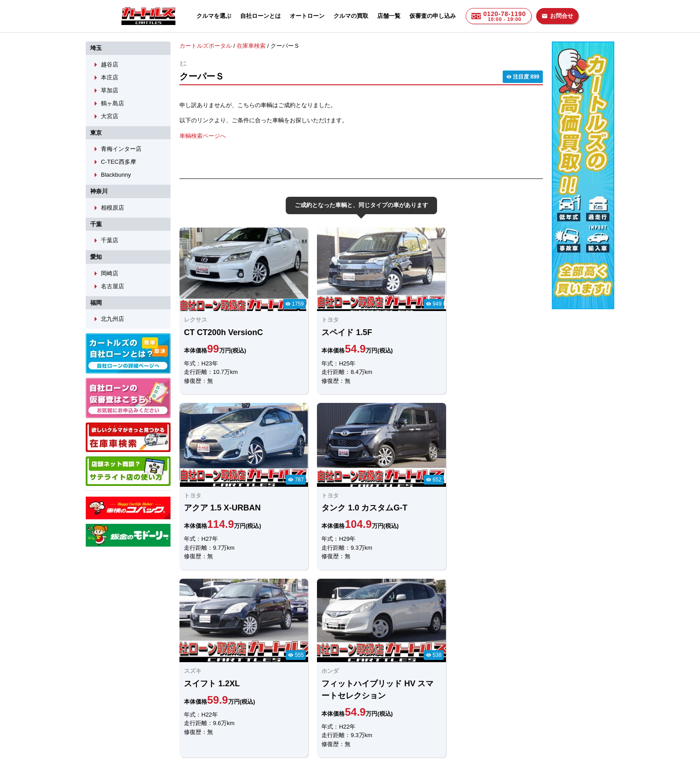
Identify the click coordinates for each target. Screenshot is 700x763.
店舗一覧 (389, 16)
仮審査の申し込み (433, 16)
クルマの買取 (351, 16)
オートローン (307, 16)
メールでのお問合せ (297, 665)
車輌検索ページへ (203, 135)
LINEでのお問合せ (208, 665)
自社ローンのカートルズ (340, 712)
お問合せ (557, 16)
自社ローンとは (260, 16)
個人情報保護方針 (440, 712)
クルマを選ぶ (214, 16)
